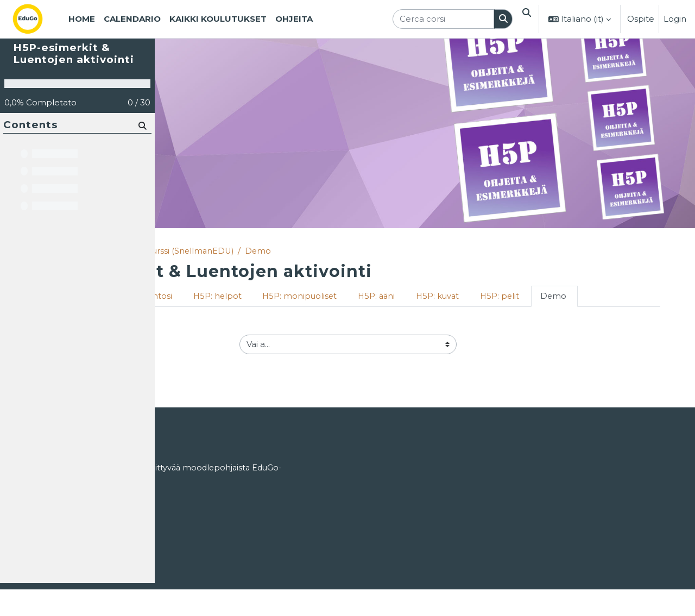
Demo (398, 251)
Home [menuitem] (82, 19)
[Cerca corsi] (440, 19)
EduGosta (226, 525)
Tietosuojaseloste (198, 567)
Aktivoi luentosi (277, 297)
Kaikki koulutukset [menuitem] (218, 19)
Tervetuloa (201, 297)
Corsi (216, 251)
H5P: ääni (516, 297)
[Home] (36, 19)
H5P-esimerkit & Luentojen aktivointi (74, 87)
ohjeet (260, 471)
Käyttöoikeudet (195, 546)
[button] (525, 19)
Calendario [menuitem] (132, 19)
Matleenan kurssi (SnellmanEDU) (305, 251)
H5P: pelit (642, 297)
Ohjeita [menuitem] (294, 19)
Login (675, 19)
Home (181, 251)
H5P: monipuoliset (437, 297)
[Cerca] (142, 159)
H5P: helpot (354, 297)
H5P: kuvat (578, 297)
